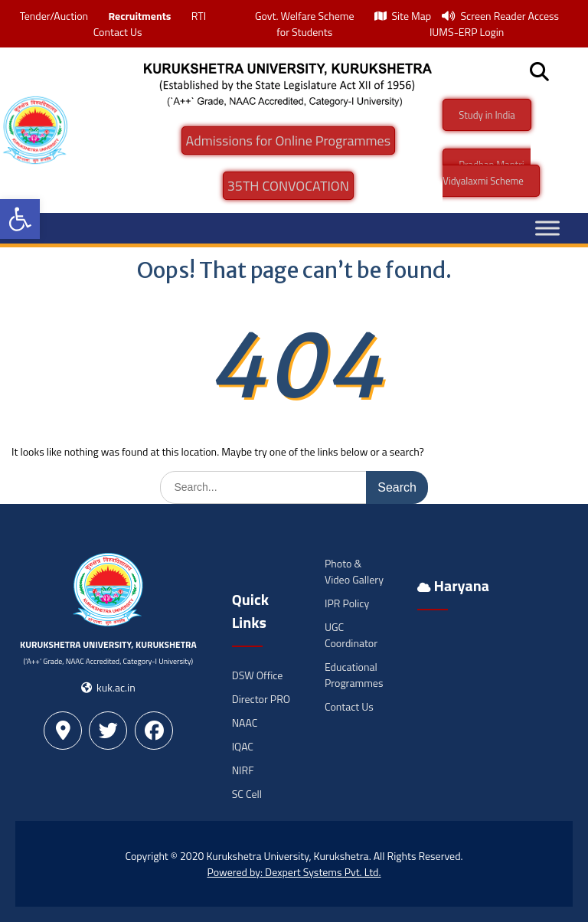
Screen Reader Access (500, 16)
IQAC (243, 746)
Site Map (403, 16)
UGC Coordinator (351, 635)
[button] (20, 219)
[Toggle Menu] (547, 228)
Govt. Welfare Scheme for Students (305, 24)
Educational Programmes (354, 675)
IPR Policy (347, 603)
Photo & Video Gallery (354, 571)
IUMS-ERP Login (467, 32)
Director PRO (261, 699)
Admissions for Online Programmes (288, 141)
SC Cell (247, 794)
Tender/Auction (54, 16)
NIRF (243, 770)
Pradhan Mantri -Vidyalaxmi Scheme (487, 173)
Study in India (487, 115)
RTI (199, 16)
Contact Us (118, 32)
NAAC (245, 723)
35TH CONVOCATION (288, 186)
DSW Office (258, 675)
